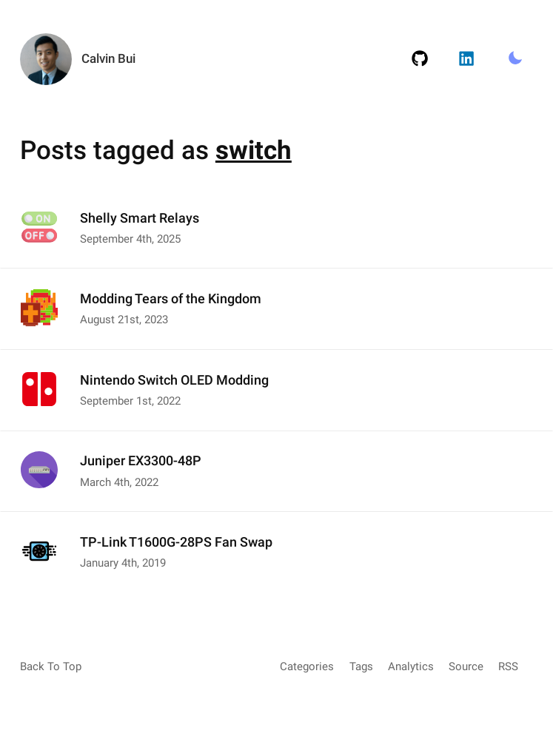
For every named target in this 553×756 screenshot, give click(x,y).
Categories (307, 666)
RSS (508, 666)
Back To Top (51, 666)
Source (466, 666)
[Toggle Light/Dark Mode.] (515, 59)
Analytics (411, 666)
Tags (361, 666)
